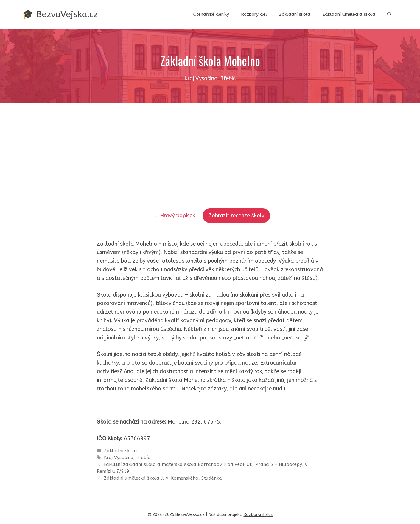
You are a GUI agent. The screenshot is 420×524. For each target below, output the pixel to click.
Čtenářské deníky (211, 14)
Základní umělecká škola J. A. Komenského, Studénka (163, 478)
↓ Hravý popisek (176, 216)
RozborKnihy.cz (258, 515)
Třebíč (143, 458)
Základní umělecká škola (349, 14)
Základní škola (295, 14)
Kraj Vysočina (119, 458)
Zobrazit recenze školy (236, 216)
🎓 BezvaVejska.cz (60, 14)
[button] (389, 14)
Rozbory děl (254, 14)
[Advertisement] (210, 148)
